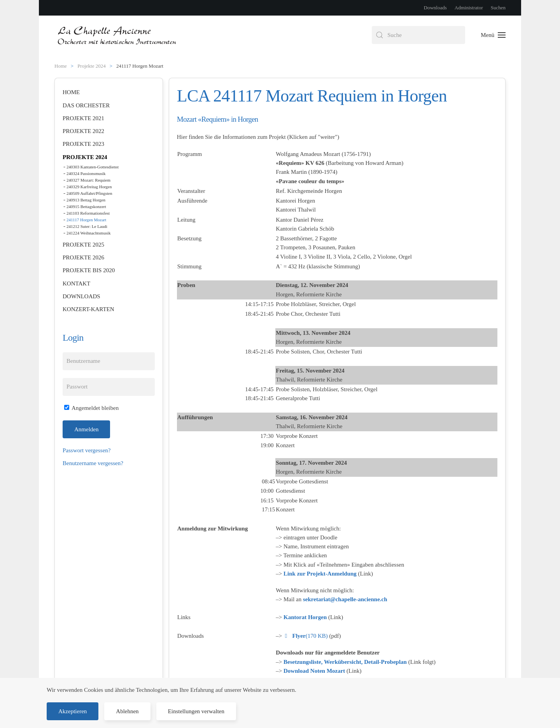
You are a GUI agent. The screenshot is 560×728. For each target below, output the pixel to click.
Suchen (498, 8)
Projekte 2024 (85, 157)
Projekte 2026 (83, 257)
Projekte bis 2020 (89, 270)
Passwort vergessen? (87, 450)
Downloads (435, 8)
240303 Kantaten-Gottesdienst (93, 167)
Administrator (469, 8)
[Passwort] (109, 387)
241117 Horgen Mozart (86, 220)
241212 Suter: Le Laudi (87, 226)
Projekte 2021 (83, 118)
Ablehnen (127, 711)
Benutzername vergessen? (93, 463)
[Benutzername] (109, 361)
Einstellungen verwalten (196, 711)
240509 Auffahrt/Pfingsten (89, 193)
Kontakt (76, 283)
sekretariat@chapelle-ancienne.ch (345, 599)
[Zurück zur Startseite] (118, 35)
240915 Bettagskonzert (86, 206)
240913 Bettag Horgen (86, 200)
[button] (493, 35)
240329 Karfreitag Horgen (89, 187)
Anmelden (86, 429)
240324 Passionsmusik (86, 173)
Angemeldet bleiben (91, 408)
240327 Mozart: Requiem (88, 180)
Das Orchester (86, 105)
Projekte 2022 (83, 131)
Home (71, 92)
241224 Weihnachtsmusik (89, 233)
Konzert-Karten (88, 309)
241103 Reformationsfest (88, 213)
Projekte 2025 (83, 245)
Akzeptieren (73, 711)
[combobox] (418, 35)
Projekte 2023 (83, 144)
